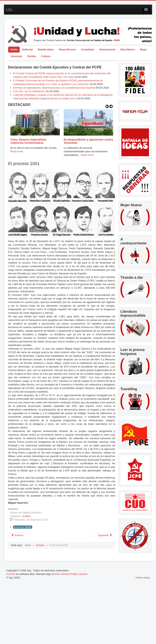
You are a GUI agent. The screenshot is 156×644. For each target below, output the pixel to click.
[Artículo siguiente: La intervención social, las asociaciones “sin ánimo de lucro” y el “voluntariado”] (105, 535)
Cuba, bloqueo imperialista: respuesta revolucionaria (29, 141)
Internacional (107, 49)
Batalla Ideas (46, 49)
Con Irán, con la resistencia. (29, 91)
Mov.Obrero (128, 49)
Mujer (143, 49)
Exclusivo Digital (23, 527)
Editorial (28, 49)
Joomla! (11, 574)
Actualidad (88, 49)
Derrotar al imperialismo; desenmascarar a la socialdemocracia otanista (54, 88)
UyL (10, 10)
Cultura (46, 56)
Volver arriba (143, 578)
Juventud (16, 56)
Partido (32, 56)
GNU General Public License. (71, 574)
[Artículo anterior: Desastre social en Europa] (17, 535)
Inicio (14, 49)
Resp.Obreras (67, 49)
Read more (17, 151)
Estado (27, 516)
